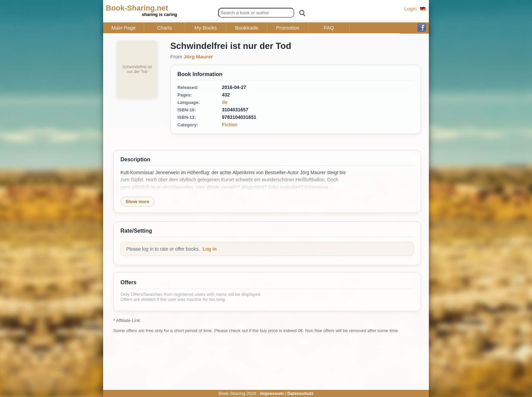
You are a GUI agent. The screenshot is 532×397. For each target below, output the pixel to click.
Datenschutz (300, 393)
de (225, 102)
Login (410, 9)
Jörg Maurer (198, 57)
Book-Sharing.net (137, 8)
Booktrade (247, 28)
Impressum (272, 393)
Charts (165, 28)
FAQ (329, 28)
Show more (137, 202)
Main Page (123, 28)
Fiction (230, 125)
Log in (210, 249)
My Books (206, 28)
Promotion (288, 28)
